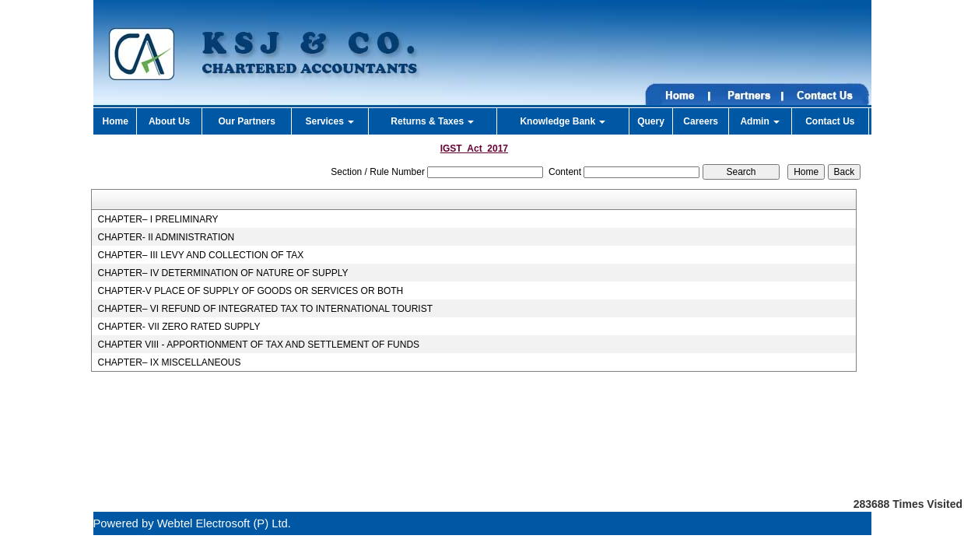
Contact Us (830, 121)
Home (115, 121)
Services (330, 121)
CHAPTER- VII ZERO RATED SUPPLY (179, 327)
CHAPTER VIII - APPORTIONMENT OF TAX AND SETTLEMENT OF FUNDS (258, 345)
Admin (760, 121)
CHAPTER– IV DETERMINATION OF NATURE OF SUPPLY (223, 273)
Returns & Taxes (432, 121)
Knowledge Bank (563, 121)
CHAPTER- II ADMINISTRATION (166, 237)
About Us (169, 121)
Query (651, 121)
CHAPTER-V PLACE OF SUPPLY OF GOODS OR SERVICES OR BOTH (250, 291)
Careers (701, 121)
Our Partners (247, 121)
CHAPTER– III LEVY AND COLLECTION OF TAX (200, 255)
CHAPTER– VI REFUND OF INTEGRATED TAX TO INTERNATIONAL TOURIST (265, 309)
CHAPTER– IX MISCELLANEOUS (169, 362)
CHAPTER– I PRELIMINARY (158, 219)
